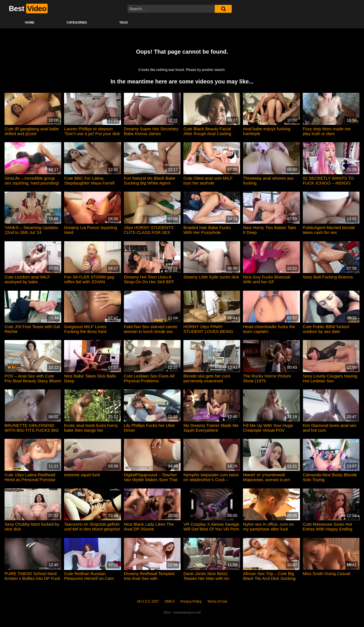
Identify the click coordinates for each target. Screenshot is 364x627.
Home (30, 22)
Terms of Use (217, 601)
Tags (124, 22)
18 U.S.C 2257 (148, 601)
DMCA (170, 601)
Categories (77, 22)
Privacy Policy (191, 601)
